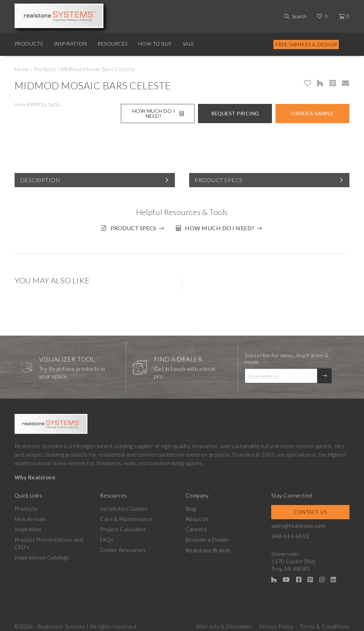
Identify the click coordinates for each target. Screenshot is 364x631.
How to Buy (155, 44)
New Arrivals (30, 517)
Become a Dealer (207, 538)
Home (22, 69)
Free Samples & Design (306, 44)
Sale (189, 44)
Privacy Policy (276, 624)
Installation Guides (124, 507)
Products (29, 44)
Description (40, 180)
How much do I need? (221, 228)
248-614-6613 (290, 535)
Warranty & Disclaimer (224, 624)
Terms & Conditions (325, 624)
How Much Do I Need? (158, 113)
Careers (196, 528)
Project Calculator (123, 528)
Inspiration (70, 44)
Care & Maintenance (126, 517)
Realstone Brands (208, 548)
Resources (113, 44)
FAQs (107, 538)
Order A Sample (312, 113)
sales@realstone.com (298, 524)
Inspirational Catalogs (42, 556)
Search (299, 16)
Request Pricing (235, 113)
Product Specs (219, 180)
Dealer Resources (123, 548)
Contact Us (310, 511)
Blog (191, 507)
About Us (197, 517)
